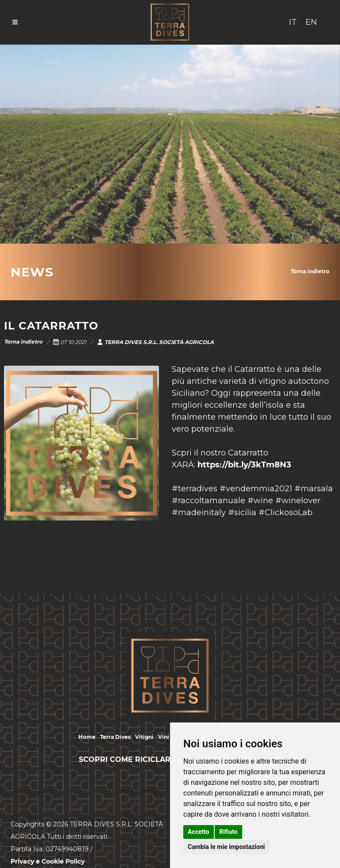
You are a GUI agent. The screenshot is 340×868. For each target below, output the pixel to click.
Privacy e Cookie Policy (48, 861)
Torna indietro (310, 271)
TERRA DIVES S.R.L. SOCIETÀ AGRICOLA (155, 342)
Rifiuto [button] (228, 832)
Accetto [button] (199, 832)
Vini (164, 737)
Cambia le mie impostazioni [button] (226, 847)
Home (87, 737)
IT (293, 22)
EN (311, 22)
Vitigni (144, 737)
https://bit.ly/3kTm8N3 (244, 465)
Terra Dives (115, 737)
